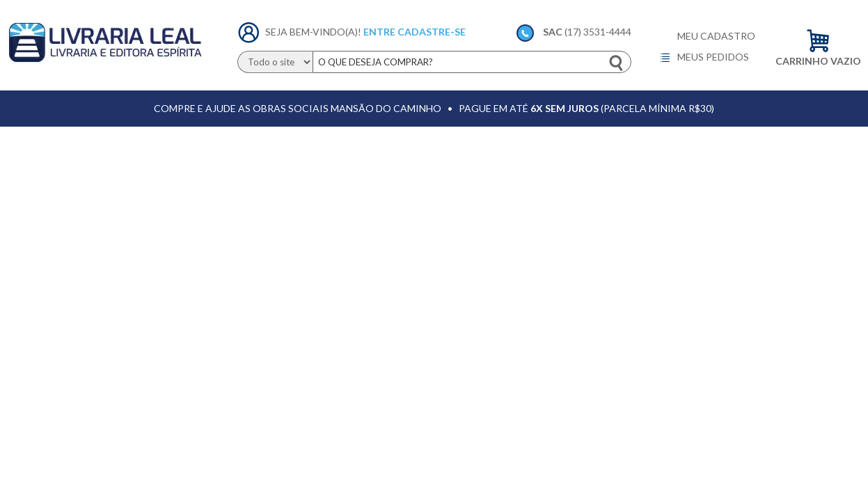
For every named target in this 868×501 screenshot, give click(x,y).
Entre (379, 32)
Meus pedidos (704, 58)
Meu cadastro (716, 36)
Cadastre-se (432, 32)
